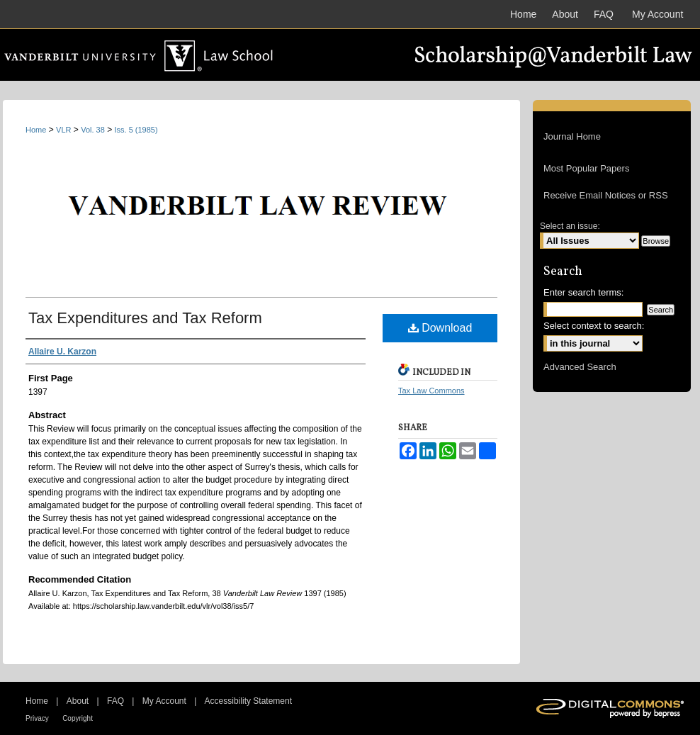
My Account (164, 701)
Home (36, 130)
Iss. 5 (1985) (136, 130)
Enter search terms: (583, 292)
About (78, 701)
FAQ (115, 701)
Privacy (37, 718)
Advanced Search (580, 367)
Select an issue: (570, 226)
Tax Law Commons (431, 391)
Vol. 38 (93, 130)
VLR (63, 130)
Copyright (78, 718)
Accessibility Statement (248, 701)
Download (440, 328)
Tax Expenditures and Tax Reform (145, 318)
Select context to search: (594, 326)
